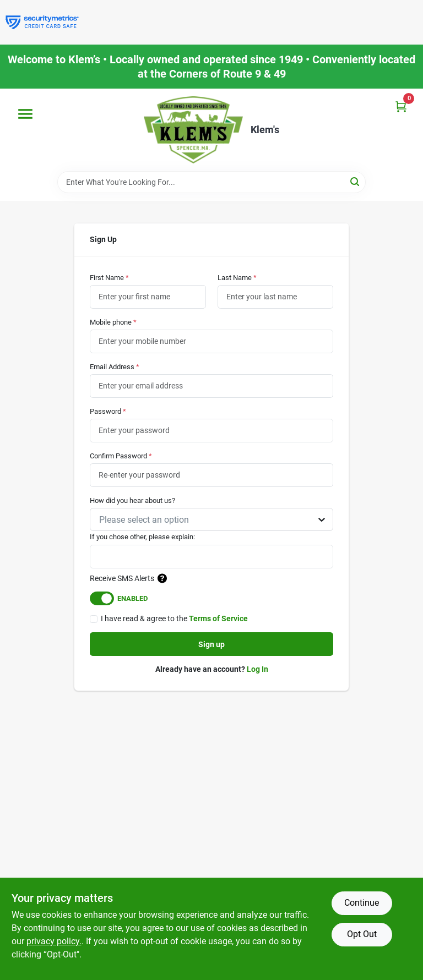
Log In (257, 669)
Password (108, 411)
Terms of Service (218, 618)
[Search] (356, 181)
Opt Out (362, 934)
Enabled (132, 598)
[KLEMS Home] (193, 130)
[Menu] (25, 114)
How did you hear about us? (132, 500)
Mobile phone (113, 322)
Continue (362, 903)
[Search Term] (211, 182)
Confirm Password (121, 456)
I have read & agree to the (174, 618)
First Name (109, 278)
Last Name (237, 278)
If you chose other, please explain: (142, 537)
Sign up (211, 644)
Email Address (115, 367)
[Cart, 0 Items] (401, 106)
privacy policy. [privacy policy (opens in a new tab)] (54, 941)
